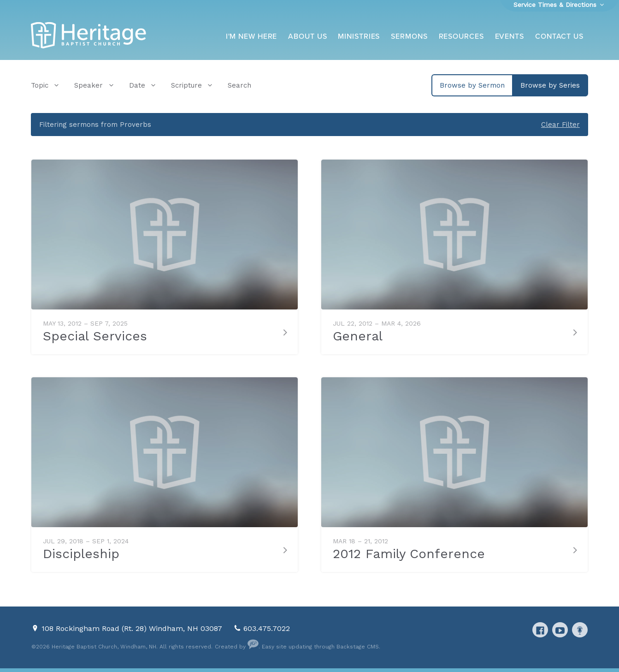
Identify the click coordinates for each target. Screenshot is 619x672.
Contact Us (559, 36)
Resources (461, 36)
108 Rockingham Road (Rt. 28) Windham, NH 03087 (133, 628)
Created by (237, 647)
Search (239, 85)
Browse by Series (550, 85)
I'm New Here (252, 36)
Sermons (409, 36)
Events (510, 36)
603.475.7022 (267, 628)
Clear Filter (560, 125)
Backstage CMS (358, 647)
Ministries (359, 36)
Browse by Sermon (472, 85)
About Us (307, 36)
